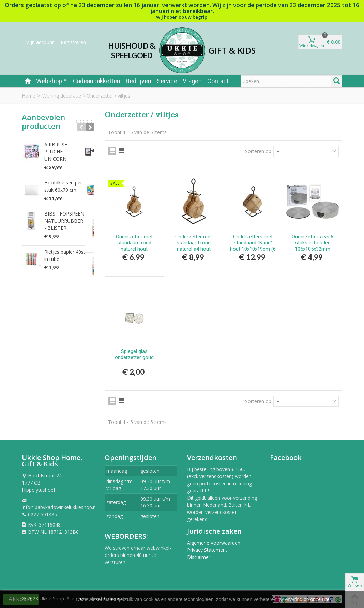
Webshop (51, 81)
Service (167, 81)
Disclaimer (199, 557)
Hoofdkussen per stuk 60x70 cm (69, 179)
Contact (218, 81)
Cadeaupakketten (97, 81)
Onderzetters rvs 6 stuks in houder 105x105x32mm (313, 243)
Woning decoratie (62, 96)
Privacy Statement (207, 550)
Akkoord (21, 599)
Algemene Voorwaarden (214, 543)
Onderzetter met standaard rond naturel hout (134, 243)
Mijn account (40, 42)
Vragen (192, 81)
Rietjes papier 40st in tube (67, 248)
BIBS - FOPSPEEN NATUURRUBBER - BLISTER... (65, 214)
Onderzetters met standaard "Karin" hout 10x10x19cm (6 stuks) (253, 246)
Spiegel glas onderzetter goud (134, 354)
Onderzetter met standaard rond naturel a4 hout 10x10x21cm (194, 246)
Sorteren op (258, 151)
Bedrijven (139, 81)
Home (29, 96)
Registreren (73, 42)
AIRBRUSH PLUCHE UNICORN (66, 148)
